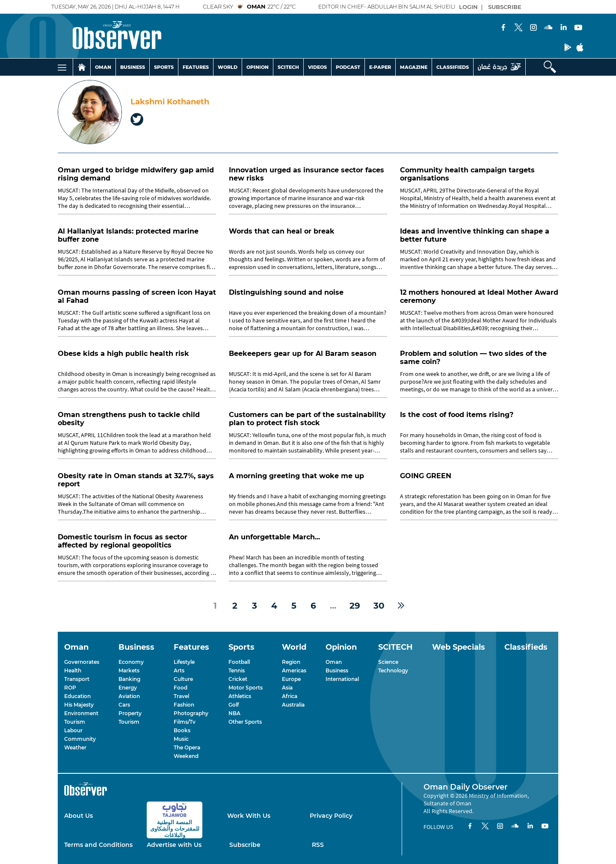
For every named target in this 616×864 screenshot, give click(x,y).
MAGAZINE (414, 67)
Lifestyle (184, 662)
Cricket (238, 679)
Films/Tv (185, 722)
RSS (318, 845)
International (342, 679)
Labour (73, 730)
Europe (291, 679)
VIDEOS (317, 67)
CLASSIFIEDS (453, 67)
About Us (78, 816)
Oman (334, 662)
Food (181, 688)
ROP (70, 688)
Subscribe (245, 845)
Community (80, 739)
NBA (234, 713)
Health (73, 670)
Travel (181, 696)
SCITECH (288, 67)
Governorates (82, 662)
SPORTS (164, 67)
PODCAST (348, 67)
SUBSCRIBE (505, 7)
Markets (129, 670)
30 (379, 606)
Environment (81, 713)
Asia (287, 688)
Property (130, 713)
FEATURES (196, 67)
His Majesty (79, 705)
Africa (290, 696)
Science (388, 662)
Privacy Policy (331, 816)
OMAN (103, 67)
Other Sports (245, 722)
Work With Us (249, 816)
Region (291, 662)
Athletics (240, 696)
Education (77, 696)
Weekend (186, 756)
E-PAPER (380, 67)
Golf (234, 705)
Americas (294, 670)
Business (337, 670)
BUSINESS (133, 67)
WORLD (228, 67)
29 (355, 606)
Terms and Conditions (98, 845)
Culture (183, 679)
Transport (77, 679)
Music (181, 739)
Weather (75, 747)
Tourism (75, 722)
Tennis (237, 670)
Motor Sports (246, 688)
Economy (131, 662)
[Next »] (401, 606)
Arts (179, 670)
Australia (293, 705)
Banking (129, 679)
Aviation (129, 696)
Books (182, 730)
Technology (393, 670)
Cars (124, 705)
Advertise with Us (174, 845)
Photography (191, 713)
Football (239, 662)
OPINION (258, 67)
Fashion (184, 705)
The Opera (187, 747)
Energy (128, 688)
